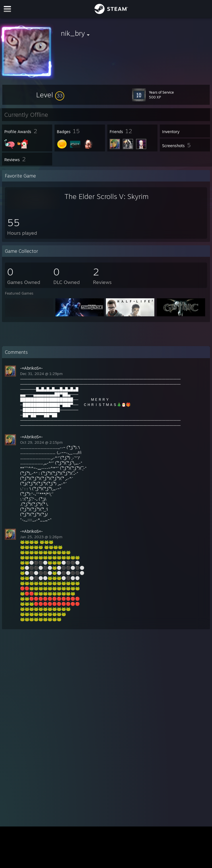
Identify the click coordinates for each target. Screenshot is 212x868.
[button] (50, 95)
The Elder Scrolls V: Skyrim (107, 196)
